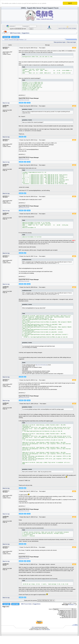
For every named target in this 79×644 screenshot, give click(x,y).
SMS (33, 627)
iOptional (48, 630)
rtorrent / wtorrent (9, 40)
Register (49, 28)
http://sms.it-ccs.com (24, 100)
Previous (21, 40)
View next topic (71, 42)
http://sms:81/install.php (41, 365)
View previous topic (60, 42)
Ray (40, 630)
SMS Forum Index (15, 33)
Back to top (6, 103)
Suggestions (26, 33)
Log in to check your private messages (67, 28)
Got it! (70, 3)
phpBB (37, 628)
